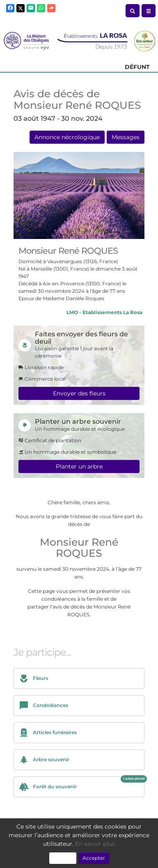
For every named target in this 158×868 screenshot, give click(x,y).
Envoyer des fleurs (79, 393)
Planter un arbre (79, 466)
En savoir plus (95, 844)
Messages (126, 137)
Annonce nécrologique (67, 137)
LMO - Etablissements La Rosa (104, 312)
